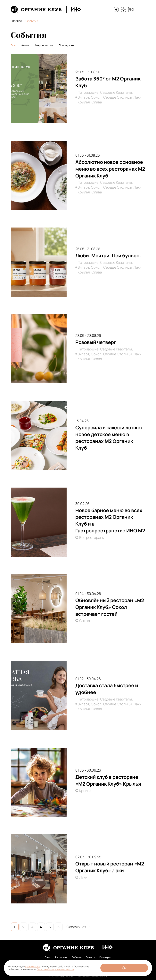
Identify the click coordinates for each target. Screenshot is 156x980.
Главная (17, 21)
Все (13, 45)
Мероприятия (44, 45)
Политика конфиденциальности (92, 976)
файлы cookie (33, 966)
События (77, 957)
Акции (25, 45)
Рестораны (61, 957)
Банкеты (90, 957)
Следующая (78, 927)
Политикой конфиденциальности (55, 969)
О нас (48, 957)
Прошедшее (67, 45)
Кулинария (105, 957)
